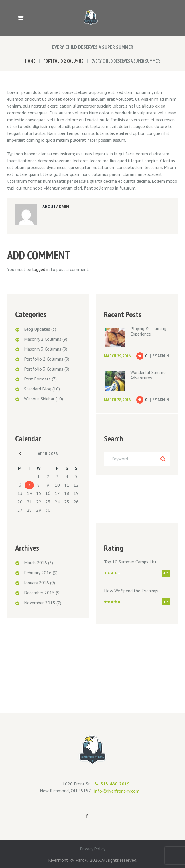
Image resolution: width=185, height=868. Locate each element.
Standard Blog (38, 389)
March (35, 563)
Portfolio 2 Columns (63, 61)
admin (63, 207)
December (39, 593)
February (38, 573)
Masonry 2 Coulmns (43, 339)
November (40, 603)
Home (30, 61)
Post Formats (37, 379)
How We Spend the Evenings (131, 591)
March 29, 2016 (117, 356)
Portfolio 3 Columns (44, 369)
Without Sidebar (39, 399)
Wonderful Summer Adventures (149, 375)
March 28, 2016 (117, 400)
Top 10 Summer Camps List (130, 562)
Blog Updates (37, 329)
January (36, 583)
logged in (41, 269)
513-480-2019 (115, 784)
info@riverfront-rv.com (117, 791)
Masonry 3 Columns (43, 349)
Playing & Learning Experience (148, 331)
